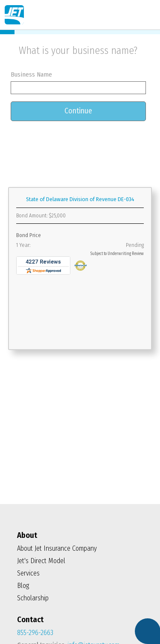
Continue (78, 111)
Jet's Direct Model (41, 561)
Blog (23, 586)
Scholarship (33, 598)
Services (28, 573)
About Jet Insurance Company (57, 548)
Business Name (31, 74)
